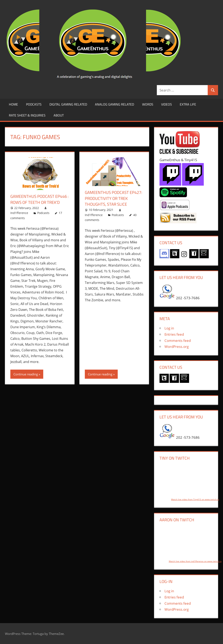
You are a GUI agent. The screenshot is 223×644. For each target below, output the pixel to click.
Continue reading (26, 374)
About (59, 115)
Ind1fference (19, 212)
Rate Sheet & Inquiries (27, 115)
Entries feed (174, 334)
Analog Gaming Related (114, 104)
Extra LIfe (188, 104)
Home (13, 104)
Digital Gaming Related (68, 104)
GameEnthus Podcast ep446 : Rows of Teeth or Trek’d (39, 199)
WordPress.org (177, 347)
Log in (169, 328)
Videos (167, 104)
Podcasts (34, 104)
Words (148, 104)
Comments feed (178, 341)
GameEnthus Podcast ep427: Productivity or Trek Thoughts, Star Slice (113, 198)
